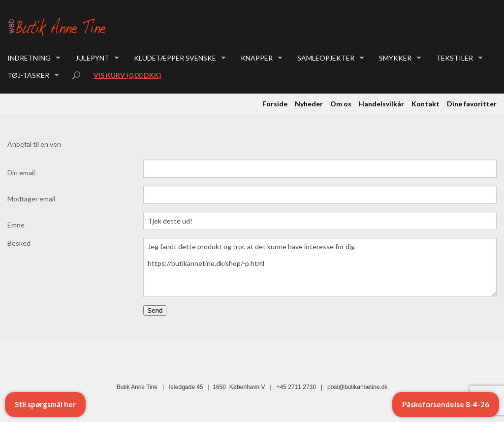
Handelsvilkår (381, 104)
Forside (275, 104)
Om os (341, 104)
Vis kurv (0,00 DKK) (127, 75)
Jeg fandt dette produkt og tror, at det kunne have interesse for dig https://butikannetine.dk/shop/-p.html (320, 267)
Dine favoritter (472, 104)
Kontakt (425, 104)
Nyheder (309, 104)
